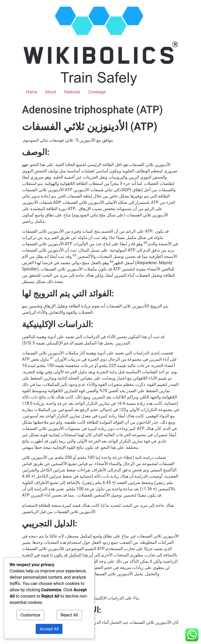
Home (32, 92)
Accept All (49, 629)
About (51, 92)
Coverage (97, 92)
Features (72, 92)
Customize (30, 615)
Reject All (69, 615)
